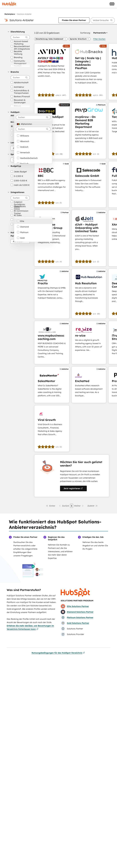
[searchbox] (103, 20)
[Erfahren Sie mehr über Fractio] (52, 294)
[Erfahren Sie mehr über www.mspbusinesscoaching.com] (52, 343)
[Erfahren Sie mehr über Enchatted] (89, 385)
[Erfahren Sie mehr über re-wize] (89, 343)
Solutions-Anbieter (22, 20)
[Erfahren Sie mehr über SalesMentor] (52, 385)
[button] (19, 32)
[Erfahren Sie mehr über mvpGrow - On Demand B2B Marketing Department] (89, 130)
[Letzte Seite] (93, 506)
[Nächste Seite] (79, 506)
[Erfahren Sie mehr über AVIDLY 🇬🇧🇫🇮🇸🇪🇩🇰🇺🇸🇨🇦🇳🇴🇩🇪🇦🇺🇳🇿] (52, 72)
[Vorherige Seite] (64, 506)
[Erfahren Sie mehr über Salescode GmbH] (89, 184)
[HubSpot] (9, 4)
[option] (33, 124)
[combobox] (33, 117)
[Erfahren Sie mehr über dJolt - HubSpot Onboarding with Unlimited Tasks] (89, 238)
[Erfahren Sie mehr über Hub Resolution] (89, 294)
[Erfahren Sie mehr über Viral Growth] (52, 428)
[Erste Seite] (51, 506)
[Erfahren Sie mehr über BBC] (52, 184)
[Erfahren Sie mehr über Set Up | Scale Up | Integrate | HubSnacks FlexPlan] (89, 72)
